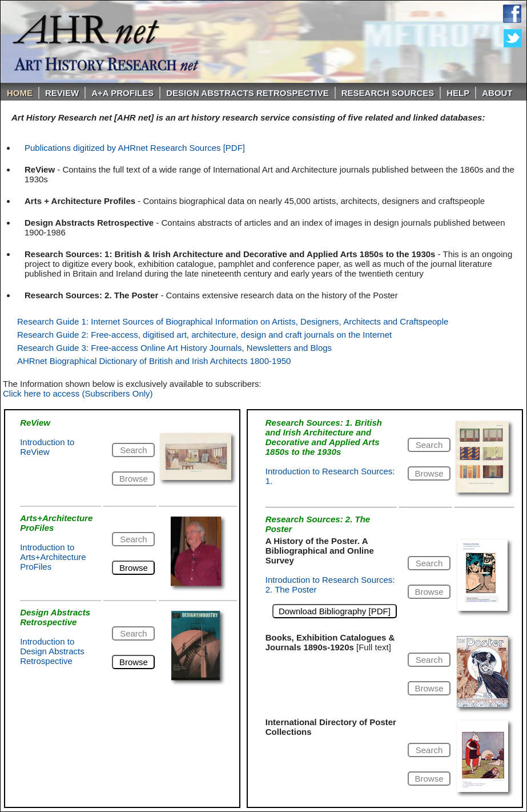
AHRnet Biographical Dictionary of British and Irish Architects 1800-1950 (154, 361)
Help (458, 93)
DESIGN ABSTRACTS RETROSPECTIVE (247, 93)
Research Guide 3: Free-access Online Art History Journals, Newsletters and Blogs (174, 348)
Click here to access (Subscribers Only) (78, 393)
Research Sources (388, 93)
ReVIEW (62, 93)
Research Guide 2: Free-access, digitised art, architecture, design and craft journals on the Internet (204, 335)
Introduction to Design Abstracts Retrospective (52, 651)
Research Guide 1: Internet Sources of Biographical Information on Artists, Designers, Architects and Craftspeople (233, 321)
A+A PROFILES (122, 93)
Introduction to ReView (47, 447)
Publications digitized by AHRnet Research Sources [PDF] (135, 148)
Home (20, 93)
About (497, 93)
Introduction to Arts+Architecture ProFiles (53, 557)
